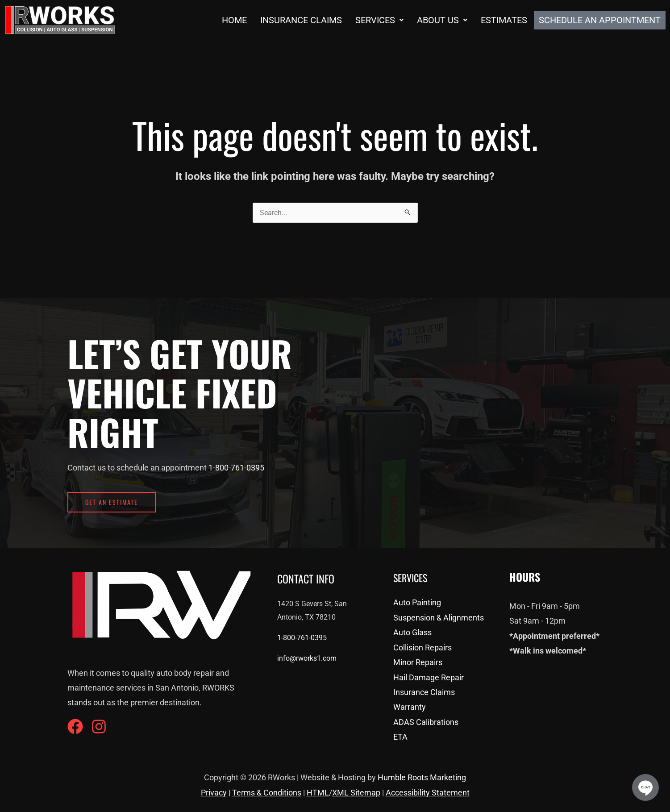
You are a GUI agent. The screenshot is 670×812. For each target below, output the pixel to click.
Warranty (410, 707)
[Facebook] (75, 727)
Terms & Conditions (267, 793)
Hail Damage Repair (429, 677)
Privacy (214, 793)
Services (379, 20)
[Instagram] (99, 727)
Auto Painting (417, 602)
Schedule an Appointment (600, 20)
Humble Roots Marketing (422, 777)
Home (234, 20)
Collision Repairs (422, 648)
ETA (400, 737)
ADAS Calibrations (426, 722)
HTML (318, 793)
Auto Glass (412, 632)
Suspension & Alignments (439, 618)
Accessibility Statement (428, 793)
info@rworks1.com (307, 658)
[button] (379, 20)
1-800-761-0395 (236, 468)
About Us (442, 20)
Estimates (504, 20)
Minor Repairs (418, 662)
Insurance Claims (301, 20)
